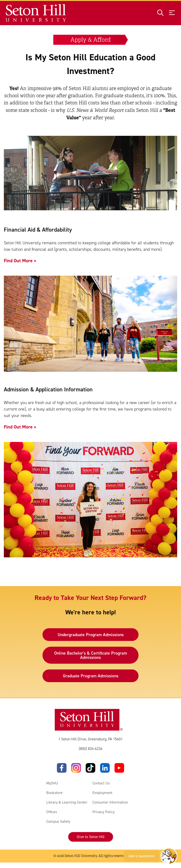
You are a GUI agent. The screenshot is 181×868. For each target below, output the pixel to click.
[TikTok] (90, 768)
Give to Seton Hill (91, 837)
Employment (102, 793)
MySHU (52, 783)
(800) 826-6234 (91, 749)
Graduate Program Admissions (91, 676)
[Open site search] (160, 13)
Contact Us (101, 783)
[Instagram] (76, 768)
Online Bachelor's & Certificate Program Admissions (91, 655)
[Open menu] (172, 13)
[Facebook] (62, 768)
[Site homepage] (36, 13)
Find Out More (18, 261)
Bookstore (54, 793)
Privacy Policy (103, 812)
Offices (52, 812)
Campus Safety (58, 822)
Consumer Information (110, 802)
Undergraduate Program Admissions (91, 635)
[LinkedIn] (105, 768)
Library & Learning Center (67, 802)
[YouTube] (119, 768)
